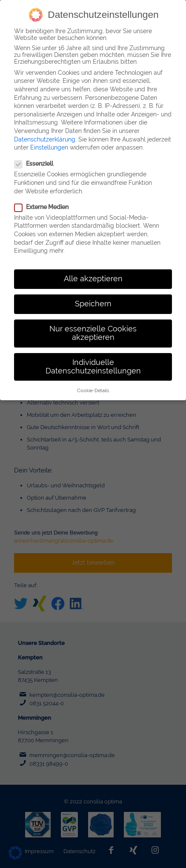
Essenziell (34, 154)
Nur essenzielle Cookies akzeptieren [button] (93, 323)
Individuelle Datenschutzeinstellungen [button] (93, 357)
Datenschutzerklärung (45, 130)
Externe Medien (41, 197)
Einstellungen (49, 138)
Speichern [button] (93, 294)
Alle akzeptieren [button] (93, 269)
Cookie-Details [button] (93, 381)
